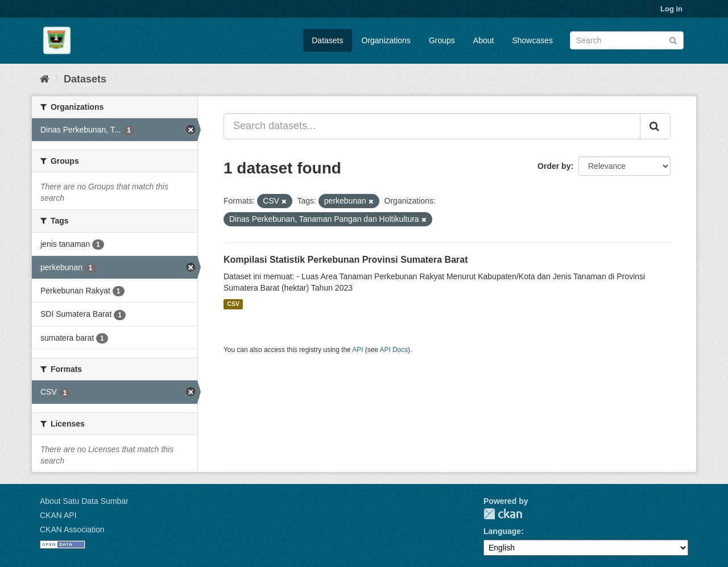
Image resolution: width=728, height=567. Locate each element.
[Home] (45, 79)
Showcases (532, 40)
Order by (554, 166)
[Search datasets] (627, 40)
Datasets (327, 40)
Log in (671, 9)
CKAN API (58, 515)
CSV (233, 304)
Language (502, 531)
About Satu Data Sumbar (84, 501)
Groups (442, 40)
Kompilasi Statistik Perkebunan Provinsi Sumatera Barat (346, 260)
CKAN (503, 514)
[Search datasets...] (432, 126)
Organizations (386, 40)
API (357, 350)
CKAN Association (72, 529)
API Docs (394, 350)
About (484, 40)
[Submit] (673, 40)
